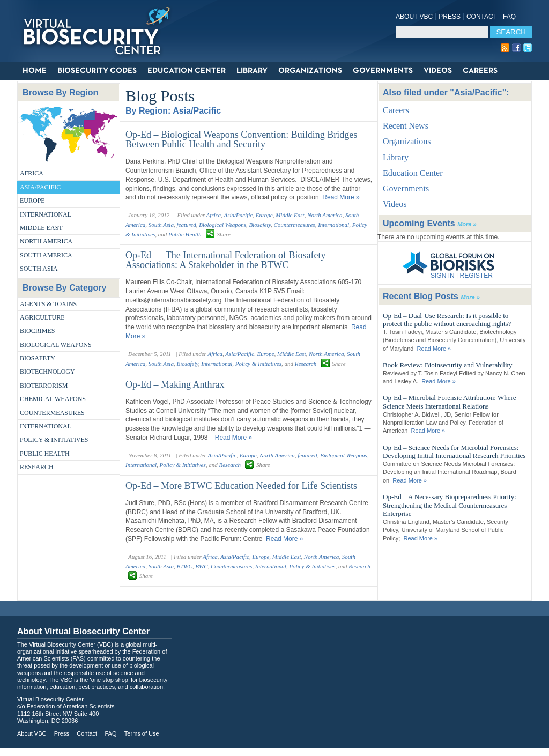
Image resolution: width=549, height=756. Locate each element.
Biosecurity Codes (97, 71)
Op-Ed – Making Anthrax (175, 384)
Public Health (45, 454)
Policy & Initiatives (54, 440)
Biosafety (38, 358)
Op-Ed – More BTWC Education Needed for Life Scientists (241, 486)
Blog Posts (160, 96)
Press (450, 17)
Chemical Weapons (53, 399)
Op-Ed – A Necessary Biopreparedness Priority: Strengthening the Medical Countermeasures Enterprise (450, 505)
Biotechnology (47, 372)
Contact (482, 17)
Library (252, 71)
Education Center (187, 71)
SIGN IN (443, 276)
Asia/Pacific (40, 187)
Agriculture (42, 317)
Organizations (310, 71)
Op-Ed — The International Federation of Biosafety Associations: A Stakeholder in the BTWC (226, 260)
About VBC (414, 17)
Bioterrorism (44, 386)
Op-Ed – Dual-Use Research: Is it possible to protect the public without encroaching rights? (447, 320)
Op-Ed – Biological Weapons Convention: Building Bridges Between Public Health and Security (241, 139)
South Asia (39, 269)
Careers (480, 71)
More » (467, 224)
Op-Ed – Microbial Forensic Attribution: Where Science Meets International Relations (450, 402)
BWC (201, 566)
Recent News (406, 126)
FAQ (509, 17)
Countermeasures (52, 413)
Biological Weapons (56, 345)
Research (37, 467)
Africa (32, 173)
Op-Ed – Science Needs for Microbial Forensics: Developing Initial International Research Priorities (454, 452)
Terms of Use (142, 733)
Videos (438, 71)
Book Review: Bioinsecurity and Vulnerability (448, 365)
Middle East (41, 228)
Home (35, 71)
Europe (32, 201)
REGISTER (476, 276)
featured (186, 225)
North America (46, 241)
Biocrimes (37, 331)
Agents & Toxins (48, 304)
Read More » (341, 197)
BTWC (184, 566)
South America (46, 255)
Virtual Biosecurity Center (100, 31)
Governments (383, 71)
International (46, 214)
